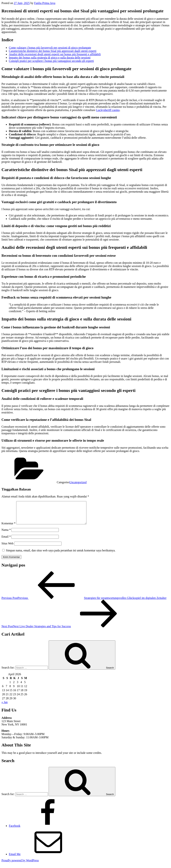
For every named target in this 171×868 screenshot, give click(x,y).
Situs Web (7, 548)
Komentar (8, 528)
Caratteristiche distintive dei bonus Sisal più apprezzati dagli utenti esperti (53, 51)
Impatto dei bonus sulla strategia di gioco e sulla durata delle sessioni (50, 58)
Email (6, 541)
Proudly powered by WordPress (20, 865)
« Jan (5, 707)
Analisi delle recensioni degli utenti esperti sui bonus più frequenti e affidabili (55, 54)
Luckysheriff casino (108, 110)
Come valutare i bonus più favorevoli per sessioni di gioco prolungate (50, 48)
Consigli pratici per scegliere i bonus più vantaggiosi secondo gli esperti (51, 61)
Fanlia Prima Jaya (45, 3)
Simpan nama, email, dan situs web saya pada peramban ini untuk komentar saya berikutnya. (61, 555)
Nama (6, 534)
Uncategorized (78, 482)
